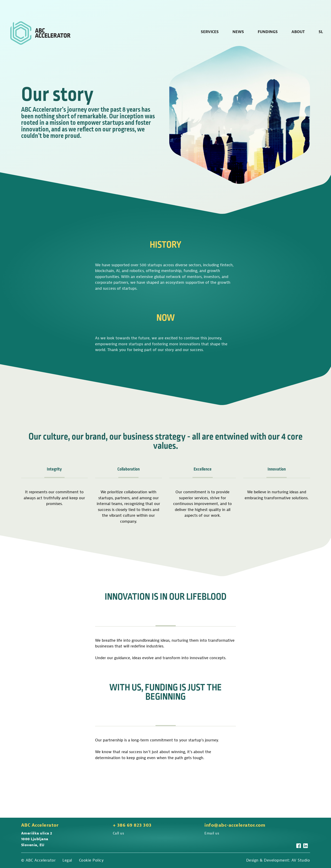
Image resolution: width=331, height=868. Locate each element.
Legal (67, 860)
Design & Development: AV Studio (278, 860)
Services (210, 32)
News (238, 32)
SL (321, 32)
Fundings (268, 32)
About (298, 32)
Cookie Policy (91, 860)
